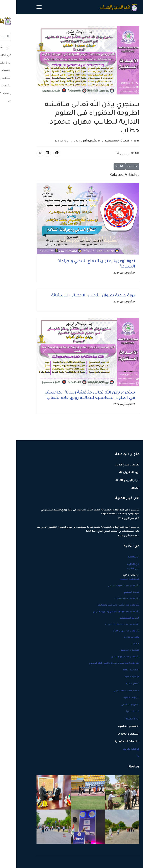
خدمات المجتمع (115, 592)
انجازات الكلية (115, 698)
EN (121, 757)
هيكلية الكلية (116, 677)
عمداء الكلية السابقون (110, 691)
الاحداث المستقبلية (101, 141)
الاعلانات (119, 644)
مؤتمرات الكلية (115, 638)
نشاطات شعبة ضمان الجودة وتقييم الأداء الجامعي (98, 664)
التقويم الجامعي (114, 705)
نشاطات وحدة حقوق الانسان (109, 657)
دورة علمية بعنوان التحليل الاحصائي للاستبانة (77, 296)
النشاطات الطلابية (114, 650)
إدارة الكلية (116, 719)
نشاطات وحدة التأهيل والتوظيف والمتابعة (102, 605)
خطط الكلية (116, 712)
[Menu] (23, 7)
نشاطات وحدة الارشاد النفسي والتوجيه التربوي (100, 612)
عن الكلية (117, 565)
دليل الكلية (117, 569)
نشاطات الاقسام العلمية (111, 599)
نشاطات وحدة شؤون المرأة (110, 631)
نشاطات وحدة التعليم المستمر (108, 586)
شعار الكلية (116, 684)
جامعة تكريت (115, 749)
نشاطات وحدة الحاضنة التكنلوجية (106, 625)
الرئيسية (117, 557)
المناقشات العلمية (114, 580)
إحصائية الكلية (115, 670)
